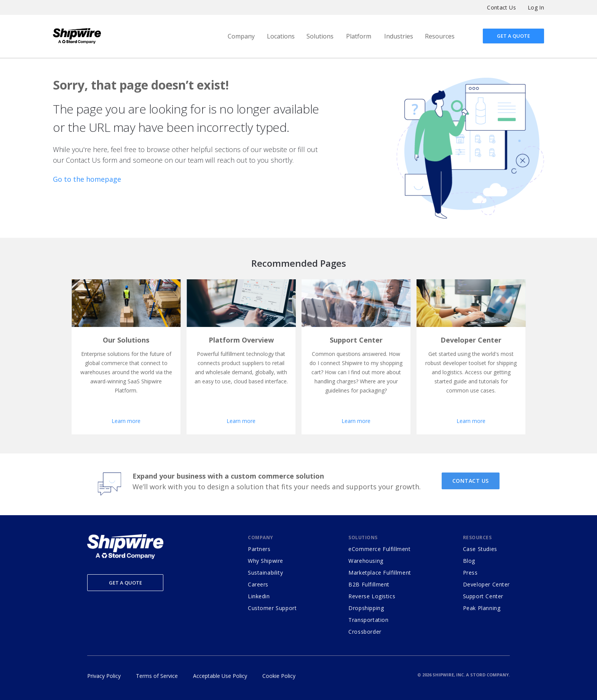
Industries (399, 36)
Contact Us (501, 7)
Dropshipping (366, 608)
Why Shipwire (266, 561)
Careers (258, 584)
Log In (536, 7)
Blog (469, 561)
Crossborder (365, 632)
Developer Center (486, 584)
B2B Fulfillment (369, 584)
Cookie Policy (279, 676)
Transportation (368, 620)
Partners (259, 549)
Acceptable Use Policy (220, 676)
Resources (440, 36)
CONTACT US (471, 481)
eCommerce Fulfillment (379, 549)
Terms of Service (157, 676)
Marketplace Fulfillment (380, 573)
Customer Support (272, 608)
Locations (281, 36)
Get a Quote (125, 583)
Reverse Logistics (372, 596)
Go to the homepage (87, 179)
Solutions (320, 36)
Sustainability (265, 573)
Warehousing (366, 561)
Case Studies (480, 549)
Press (470, 573)
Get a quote (513, 36)
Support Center (483, 596)
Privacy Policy (104, 676)
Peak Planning (482, 608)
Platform (359, 36)
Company (241, 36)
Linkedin (259, 596)
